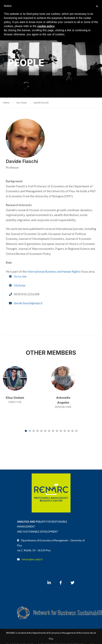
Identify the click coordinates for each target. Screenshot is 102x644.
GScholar (20, 285)
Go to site (20, 276)
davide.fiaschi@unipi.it (28, 303)
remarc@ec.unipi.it (32, 559)
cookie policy (46, 26)
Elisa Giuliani (15, 398)
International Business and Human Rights (54, 271)
